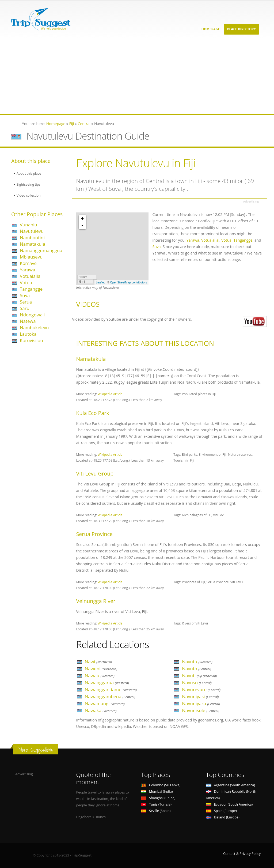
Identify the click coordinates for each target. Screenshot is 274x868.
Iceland (223, 817)
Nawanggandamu (111, 689)
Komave (28, 263)
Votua (26, 283)
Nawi (98, 662)
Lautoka (28, 334)
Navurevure (201, 689)
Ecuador (229, 804)
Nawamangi (105, 703)
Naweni (101, 669)
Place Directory (241, 29)
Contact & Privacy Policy (242, 854)
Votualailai (31, 276)
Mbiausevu (31, 257)
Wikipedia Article (110, 394)
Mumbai (157, 792)
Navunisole (201, 710)
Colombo (161, 785)
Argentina (231, 785)
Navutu (197, 662)
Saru (25, 308)
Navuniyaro (201, 703)
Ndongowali (32, 315)
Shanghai (158, 798)
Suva (25, 295)
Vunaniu (28, 225)
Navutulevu (32, 231)
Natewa (28, 321)
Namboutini (32, 237)
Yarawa (27, 270)
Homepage (211, 29)
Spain (221, 811)
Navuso (197, 682)
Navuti (199, 676)
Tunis (156, 804)
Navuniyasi (200, 696)
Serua (26, 302)
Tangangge (31, 289)
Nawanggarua (107, 682)
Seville (156, 811)
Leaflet (100, 282)
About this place (29, 173)
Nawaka (101, 710)
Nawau (100, 676)
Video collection (29, 195)
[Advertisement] (137, 76)
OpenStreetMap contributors (128, 282)
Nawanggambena (110, 696)
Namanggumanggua (41, 250)
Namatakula (33, 244)
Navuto (197, 669)
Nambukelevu (34, 328)
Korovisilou (31, 340)
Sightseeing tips (29, 184)
